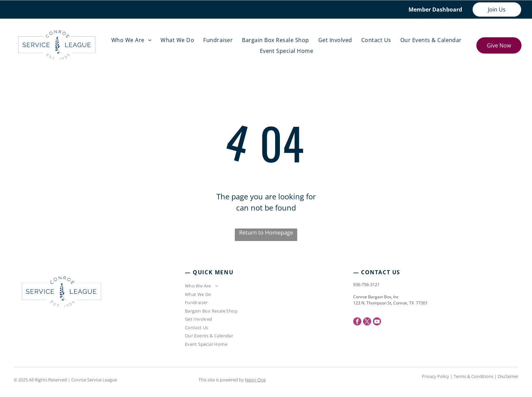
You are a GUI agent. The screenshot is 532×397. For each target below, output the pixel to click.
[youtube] (377, 322)
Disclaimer (508, 376)
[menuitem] (133, 40)
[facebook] (357, 322)
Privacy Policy (435, 376)
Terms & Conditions (473, 376)
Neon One (255, 380)
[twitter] (367, 322)
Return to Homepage (266, 233)
